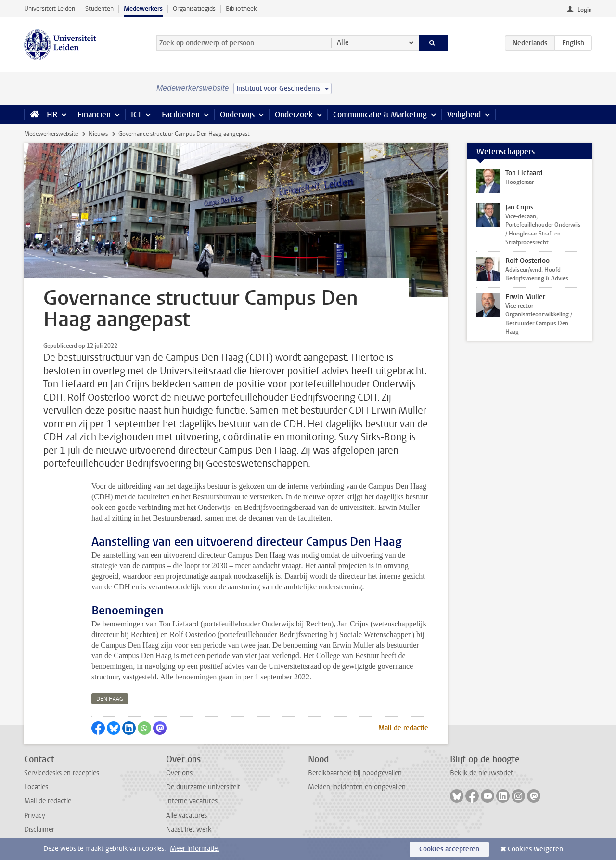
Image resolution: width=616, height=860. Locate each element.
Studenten (99, 8)
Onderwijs (237, 114)
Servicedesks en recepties (62, 773)
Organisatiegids (194, 8)
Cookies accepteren (449, 849)
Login (585, 10)
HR (52, 114)
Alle (343, 43)
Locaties (36, 787)
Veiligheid (464, 114)
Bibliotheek (241, 8)
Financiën (94, 114)
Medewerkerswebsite (51, 134)
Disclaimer (39, 829)
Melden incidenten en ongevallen (357, 787)
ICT (136, 114)
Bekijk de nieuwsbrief (481, 773)
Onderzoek (294, 114)
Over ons (179, 773)
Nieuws (98, 134)
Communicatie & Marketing (380, 114)
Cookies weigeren (535, 849)
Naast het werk (189, 829)
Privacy (35, 815)
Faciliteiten (181, 114)
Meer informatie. (195, 849)
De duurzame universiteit (203, 787)
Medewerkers (143, 8)
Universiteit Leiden (50, 8)
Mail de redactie (403, 728)
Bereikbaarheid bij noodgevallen (355, 773)
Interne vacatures (192, 801)
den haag (110, 699)
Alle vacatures (186, 815)
